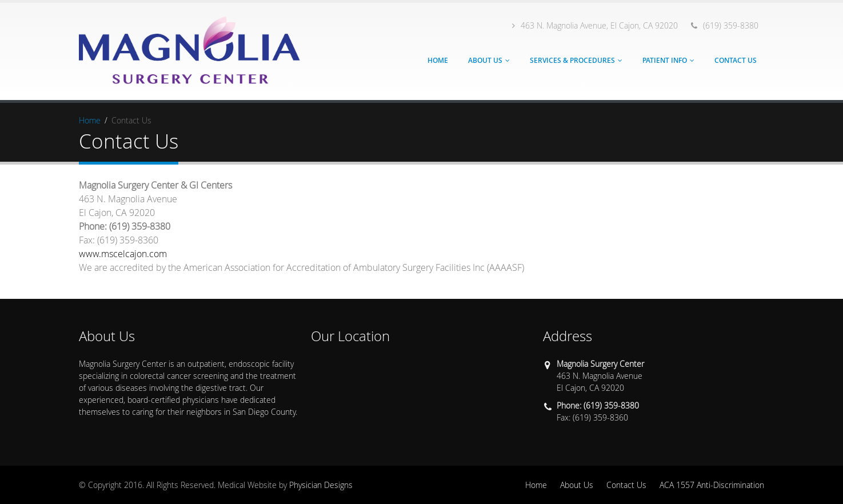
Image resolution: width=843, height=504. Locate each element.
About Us (485, 60)
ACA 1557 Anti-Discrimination (712, 485)
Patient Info (665, 60)
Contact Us (736, 60)
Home (438, 60)
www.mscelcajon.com (123, 254)
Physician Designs (321, 485)
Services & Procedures (572, 60)
